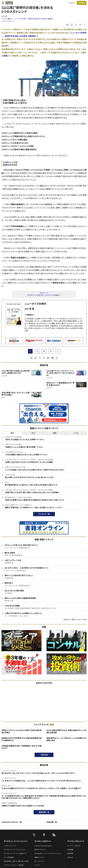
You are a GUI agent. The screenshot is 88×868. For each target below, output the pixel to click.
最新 (12, 433)
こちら (64, 156)
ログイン (72, 3)
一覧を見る (44, 755)
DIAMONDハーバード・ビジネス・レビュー (48, 854)
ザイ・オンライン (40, 861)
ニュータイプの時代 (35, 304)
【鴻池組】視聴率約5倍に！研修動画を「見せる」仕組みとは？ (22, 747)
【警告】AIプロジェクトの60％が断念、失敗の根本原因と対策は (22, 731)
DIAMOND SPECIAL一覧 (12, 822)
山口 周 (4, 16)
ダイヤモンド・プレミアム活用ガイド (15, 854)
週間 (55, 433)
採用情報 (70, 854)
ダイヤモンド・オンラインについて (16, 841)
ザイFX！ (37, 865)
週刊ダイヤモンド (40, 850)
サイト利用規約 (9, 857)
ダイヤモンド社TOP (74, 846)
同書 (5, 56)
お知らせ (70, 857)
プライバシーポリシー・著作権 (14, 865)
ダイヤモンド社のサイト (43, 841)
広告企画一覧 (52, 822)
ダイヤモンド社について (76, 841)
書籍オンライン (39, 857)
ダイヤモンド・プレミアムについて (15, 850)
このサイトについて (10, 846)
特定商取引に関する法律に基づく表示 (16, 861)
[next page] (58, 351)
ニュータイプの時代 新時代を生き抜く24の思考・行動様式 (33, 19)
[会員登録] (82, 3)
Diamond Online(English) (43, 846)
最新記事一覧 (44, 812)
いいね (76, 433)
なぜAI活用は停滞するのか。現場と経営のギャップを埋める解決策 (66, 731)
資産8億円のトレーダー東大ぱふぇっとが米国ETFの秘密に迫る (66, 739)
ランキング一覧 (44, 514)
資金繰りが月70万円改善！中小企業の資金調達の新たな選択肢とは (22, 739)
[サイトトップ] (9, 3)
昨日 (33, 433)
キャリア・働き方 (7, 19)
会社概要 (70, 850)
